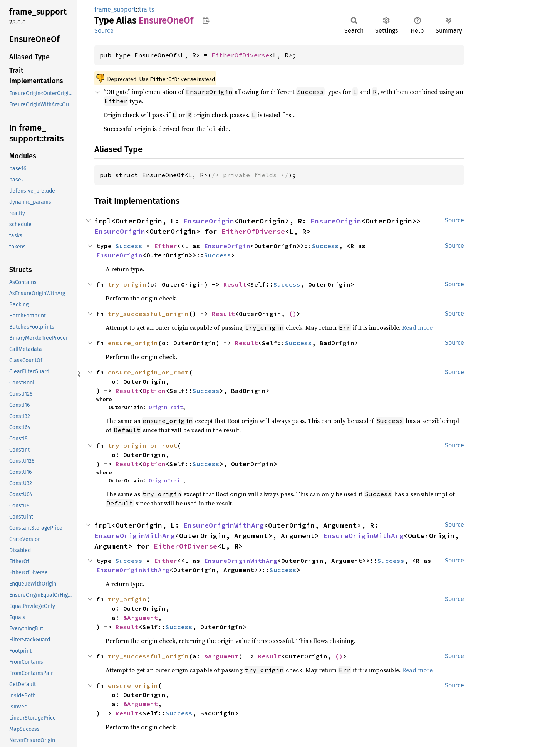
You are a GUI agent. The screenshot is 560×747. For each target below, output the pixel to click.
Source (104, 31)
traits (147, 9)
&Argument (141, 618)
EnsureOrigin (209, 221)
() (293, 314)
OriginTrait (166, 407)
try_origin (127, 284)
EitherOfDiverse (240, 55)
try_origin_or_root (143, 445)
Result (235, 284)
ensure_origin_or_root (148, 372)
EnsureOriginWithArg (224, 525)
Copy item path (206, 20)
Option (154, 391)
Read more (417, 327)
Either (166, 246)
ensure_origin (133, 343)
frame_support (115, 9)
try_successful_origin (148, 314)
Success (129, 246)
